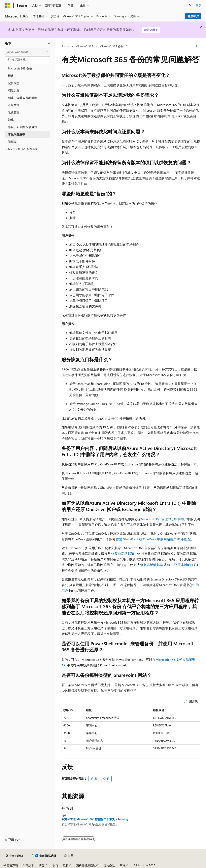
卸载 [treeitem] (11, 120)
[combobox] (28, 52)
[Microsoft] (7, 5)
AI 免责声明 (11, 865)
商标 (123, 865)
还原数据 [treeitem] (14, 105)
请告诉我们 (151, 30)
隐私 (66, 865)
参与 (55, 865)
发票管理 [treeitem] (14, 112)
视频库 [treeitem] (12, 142)
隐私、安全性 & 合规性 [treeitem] (23, 127)
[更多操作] (196, 46)
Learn (66, 46)
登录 (198, 5)
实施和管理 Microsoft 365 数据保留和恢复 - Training (95, 819)
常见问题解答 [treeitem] (16, 134)
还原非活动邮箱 (185, 565)
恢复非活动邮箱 (123, 553)
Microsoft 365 (84, 46)
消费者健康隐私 (86, 865)
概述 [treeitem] (11, 76)
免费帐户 (193, 16)
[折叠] (49, 43)
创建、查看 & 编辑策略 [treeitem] (23, 98)
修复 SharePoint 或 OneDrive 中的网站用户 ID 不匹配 (153, 539)
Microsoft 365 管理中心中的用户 (164, 519)
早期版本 (28, 865)
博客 (42, 865)
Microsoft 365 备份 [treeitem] (20, 68)
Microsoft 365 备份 (112, 46)
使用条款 (109, 865)
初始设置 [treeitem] (14, 90)
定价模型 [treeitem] (14, 83)
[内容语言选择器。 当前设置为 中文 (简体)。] (14, 856)
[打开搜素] (190, 5)
